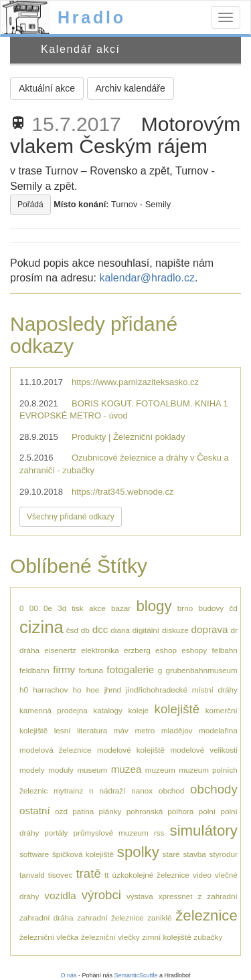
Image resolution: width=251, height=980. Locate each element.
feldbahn (34, 670)
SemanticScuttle (136, 975)
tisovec (60, 875)
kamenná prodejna (54, 710)
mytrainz (68, 790)
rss (159, 833)
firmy (64, 669)
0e (48, 608)
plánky (110, 811)
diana (120, 630)
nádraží (112, 790)
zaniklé (159, 917)
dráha (29, 650)
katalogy (108, 710)
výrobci (101, 895)
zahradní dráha (47, 917)
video (202, 875)
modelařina (218, 730)
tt (107, 875)
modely (32, 770)
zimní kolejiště (166, 937)
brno (185, 608)
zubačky (208, 937)
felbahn (224, 650)
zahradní (222, 896)
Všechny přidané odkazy (71, 517)
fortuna (91, 670)
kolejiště (177, 709)
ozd (61, 811)
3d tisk (70, 608)
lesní (63, 730)
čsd (72, 630)
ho (77, 690)
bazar (121, 608)
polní (207, 811)
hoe (93, 690)
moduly (61, 770)
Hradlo (92, 17)
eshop (166, 650)
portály (56, 833)
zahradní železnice (110, 917)
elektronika (100, 650)
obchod (171, 790)
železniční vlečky (110, 937)
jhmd (113, 690)
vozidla (60, 895)
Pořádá (30, 205)
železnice (206, 915)
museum (92, 770)
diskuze (175, 630)
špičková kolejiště (83, 854)
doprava (210, 629)
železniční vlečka (49, 937)
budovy (211, 608)
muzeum (160, 770)
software (34, 854)
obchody (214, 789)
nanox (142, 790)
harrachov (50, 690)
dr (234, 630)
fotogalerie (130, 669)
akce (97, 608)
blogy (154, 606)
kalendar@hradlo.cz (147, 278)
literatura (92, 730)
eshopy (194, 650)
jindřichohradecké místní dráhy (182, 690)
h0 (24, 690)
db (85, 630)
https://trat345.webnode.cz (122, 492)
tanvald (32, 875)
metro (145, 730)
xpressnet (176, 896)
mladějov (177, 730)
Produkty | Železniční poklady (129, 437)
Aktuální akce (47, 88)
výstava (140, 896)
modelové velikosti (203, 750)
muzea (127, 769)
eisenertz (60, 650)
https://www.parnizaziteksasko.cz (135, 382)
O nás (68, 975)
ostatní (35, 811)
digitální (146, 630)
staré (171, 854)
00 (34, 608)
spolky (138, 852)
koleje (138, 710)
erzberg (137, 650)
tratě (88, 873)
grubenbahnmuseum (202, 670)
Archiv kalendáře (131, 88)
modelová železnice (56, 750)
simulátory (204, 831)
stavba (194, 854)
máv (121, 730)
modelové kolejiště (131, 750)
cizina (41, 627)
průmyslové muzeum (111, 833)
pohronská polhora (160, 811)
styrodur (224, 854)
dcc (100, 629)
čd (233, 608)
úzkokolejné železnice (151, 875)
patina (83, 811)
